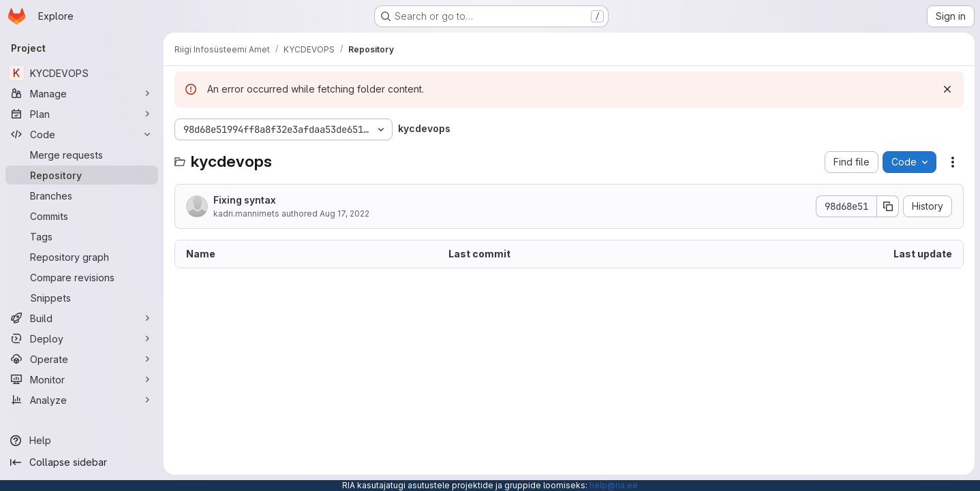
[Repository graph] (82, 257)
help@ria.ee (614, 485)
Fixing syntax (245, 200)
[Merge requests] (82, 155)
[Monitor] (82, 379)
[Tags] (82, 236)
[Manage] (82, 93)
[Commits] (82, 216)
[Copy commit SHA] (888, 206)
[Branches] (82, 195)
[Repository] (82, 175)
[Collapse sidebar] (82, 462)
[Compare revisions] (82, 277)
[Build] (82, 318)
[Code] (82, 134)
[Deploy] (82, 338)
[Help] (82, 441)
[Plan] (82, 114)
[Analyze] (82, 400)
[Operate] (82, 359)
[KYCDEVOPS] (82, 73)
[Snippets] (82, 298)
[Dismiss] (947, 89)
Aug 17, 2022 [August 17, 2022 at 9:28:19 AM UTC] (344, 213)
